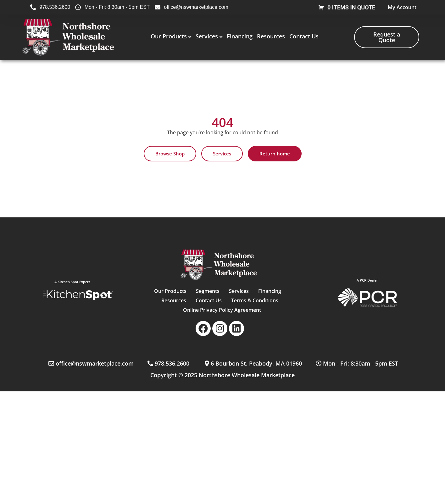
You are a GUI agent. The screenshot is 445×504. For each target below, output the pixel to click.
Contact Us (304, 36)
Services (207, 36)
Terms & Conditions (255, 300)
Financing (240, 36)
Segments (207, 291)
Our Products (169, 36)
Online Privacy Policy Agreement (222, 310)
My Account (402, 7)
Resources (271, 36)
